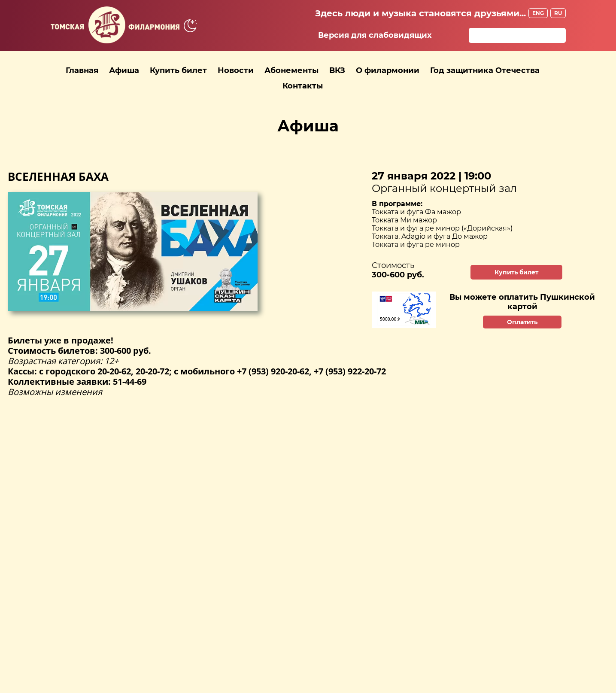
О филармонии (388, 70)
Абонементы (291, 70)
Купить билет (178, 70)
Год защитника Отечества (485, 70)
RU (558, 13)
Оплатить (522, 322)
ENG (538, 13)
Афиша (124, 70)
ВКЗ (337, 70)
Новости (236, 70)
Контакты (303, 86)
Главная (82, 70)
